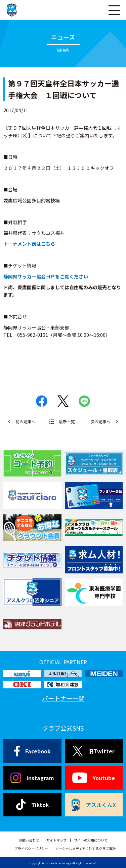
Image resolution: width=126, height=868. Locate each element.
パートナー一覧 (63, 698)
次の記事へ (100, 421)
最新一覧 (67, 421)
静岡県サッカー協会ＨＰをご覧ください (46, 276)
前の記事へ (26, 421)
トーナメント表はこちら (29, 244)
